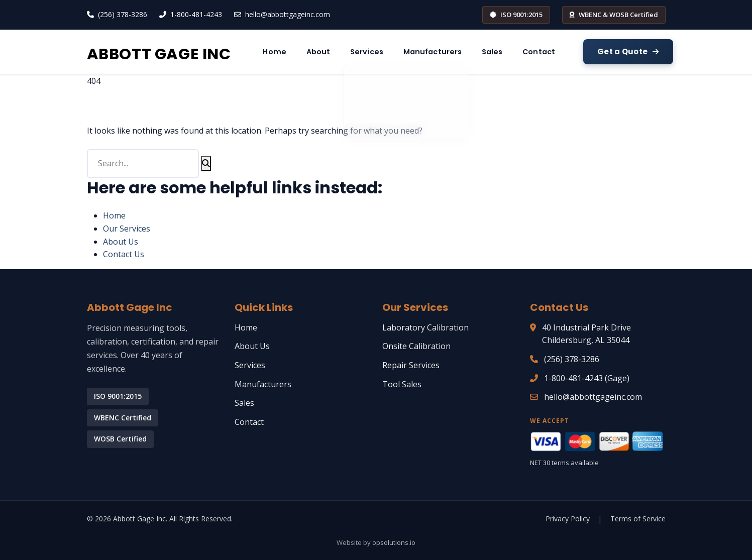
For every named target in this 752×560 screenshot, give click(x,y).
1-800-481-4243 (196, 14)
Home (337, 51)
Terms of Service (638, 519)
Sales (577, 51)
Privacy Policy (568, 519)
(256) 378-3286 (123, 14)
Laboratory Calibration (425, 327)
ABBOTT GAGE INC (189, 51)
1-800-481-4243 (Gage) (587, 378)
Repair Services (411, 365)
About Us (121, 242)
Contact (629, 51)
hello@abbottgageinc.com (288, 14)
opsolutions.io (394, 542)
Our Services (127, 229)
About (385, 51)
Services (439, 51)
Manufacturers (511, 51)
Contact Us (124, 254)
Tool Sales (402, 384)
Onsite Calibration (416, 346)
